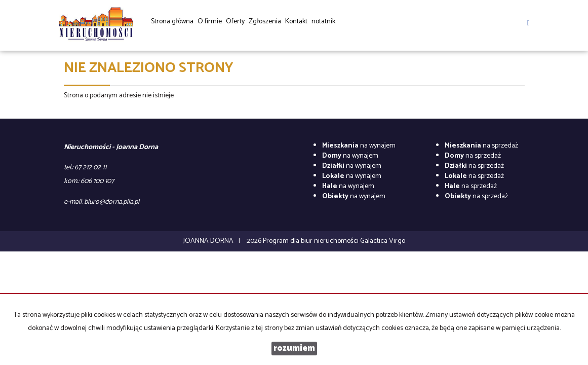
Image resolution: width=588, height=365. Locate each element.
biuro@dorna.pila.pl (112, 202)
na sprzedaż (481, 146)
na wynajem (359, 146)
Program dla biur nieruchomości (311, 241)
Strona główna (172, 22)
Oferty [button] (235, 25)
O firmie (210, 22)
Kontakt (296, 22)
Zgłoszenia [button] (265, 25)
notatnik (323, 22)
